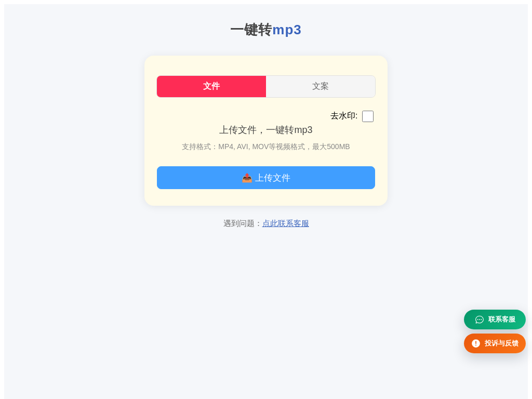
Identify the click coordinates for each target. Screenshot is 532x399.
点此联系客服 (286, 223)
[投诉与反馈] (495, 343)
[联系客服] (495, 320)
